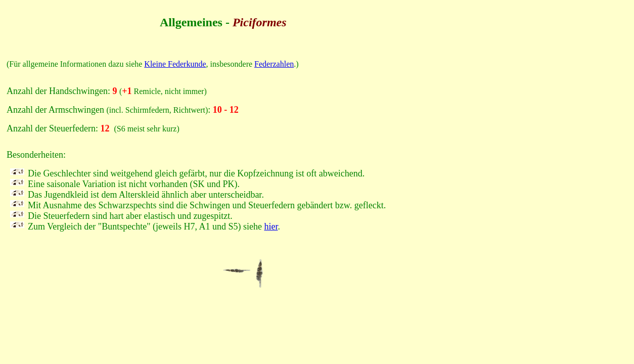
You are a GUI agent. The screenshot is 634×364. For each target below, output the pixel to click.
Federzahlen (274, 64)
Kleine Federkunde (175, 64)
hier (271, 226)
